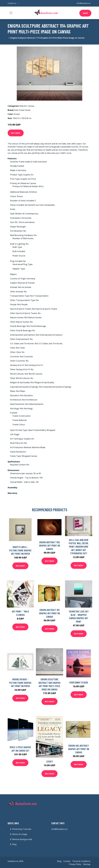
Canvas (31, 106)
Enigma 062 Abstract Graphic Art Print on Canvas (79, 749)
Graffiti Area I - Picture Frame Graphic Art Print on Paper (20, 550)
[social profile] (19, 3)
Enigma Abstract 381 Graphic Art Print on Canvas (49, 613)
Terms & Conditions (81, 861)
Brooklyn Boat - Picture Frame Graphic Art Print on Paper (20, 683)
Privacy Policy (75, 864)
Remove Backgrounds (22, 839)
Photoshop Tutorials (22, 829)
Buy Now (16, 133)
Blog (14, 844)
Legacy (50, 761)
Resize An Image (20, 834)
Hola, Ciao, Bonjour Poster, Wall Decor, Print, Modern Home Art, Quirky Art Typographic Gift (79, 547)
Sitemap (87, 864)
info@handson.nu (84, 3)
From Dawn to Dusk (79, 682)
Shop (85, 13)
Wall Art (23, 106)
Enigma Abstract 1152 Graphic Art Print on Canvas (49, 546)
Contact (67, 861)
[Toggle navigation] (11, 13)
